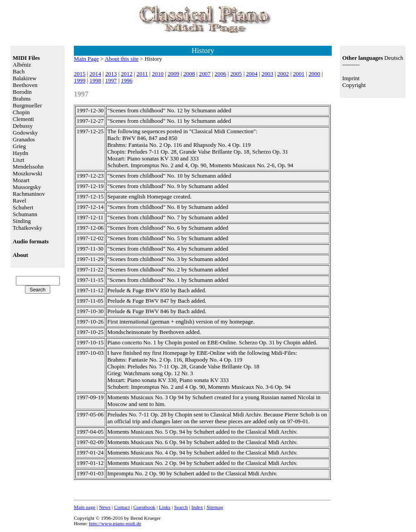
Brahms (22, 99)
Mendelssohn (28, 167)
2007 (205, 74)
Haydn (20, 153)
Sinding (22, 221)
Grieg (19, 146)
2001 (299, 74)
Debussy (23, 126)
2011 (142, 74)
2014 (96, 74)
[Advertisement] (373, 134)
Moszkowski (27, 174)
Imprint (351, 78)
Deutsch (394, 58)
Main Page (86, 59)
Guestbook (144, 507)
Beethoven (25, 85)
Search (181, 507)
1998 (96, 81)
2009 (174, 74)
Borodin (22, 92)
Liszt (19, 160)
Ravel (19, 201)
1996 (127, 81)
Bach (19, 72)
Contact (122, 507)
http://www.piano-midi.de (115, 523)
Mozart (21, 180)
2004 (252, 74)
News (104, 507)
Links (165, 507)
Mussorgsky (27, 187)
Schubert (23, 208)
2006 (221, 74)
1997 (111, 81)
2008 (189, 74)
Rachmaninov (29, 194)
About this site (122, 59)
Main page (85, 507)
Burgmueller (27, 106)
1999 (80, 81)
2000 (314, 74)
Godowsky (25, 133)
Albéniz (22, 65)
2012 (127, 74)
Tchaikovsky (27, 228)
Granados (24, 140)
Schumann (25, 214)
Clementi (23, 119)
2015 (80, 74)
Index (197, 507)
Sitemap (215, 507)
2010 (158, 74)
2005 (236, 74)
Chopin (21, 112)
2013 (111, 74)
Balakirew (25, 78)
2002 (283, 74)
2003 (267, 74)
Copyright (354, 85)
